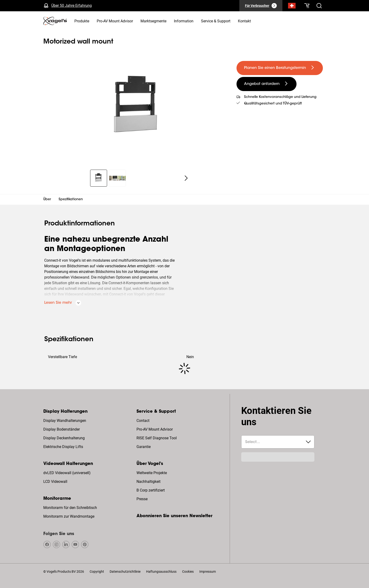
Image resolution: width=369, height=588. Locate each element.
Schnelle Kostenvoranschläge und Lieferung (280, 97)
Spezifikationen (71, 200)
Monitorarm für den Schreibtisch (70, 508)
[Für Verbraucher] (261, 6)
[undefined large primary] (280, 68)
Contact (143, 421)
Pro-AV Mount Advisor (155, 429)
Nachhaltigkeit (148, 482)
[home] (55, 21)
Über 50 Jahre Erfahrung (72, 6)
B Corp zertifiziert (151, 490)
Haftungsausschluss (161, 572)
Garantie (144, 447)
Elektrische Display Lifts (63, 447)
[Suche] (292, 7)
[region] (136, 109)
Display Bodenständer (62, 429)
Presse (142, 499)
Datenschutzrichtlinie (125, 572)
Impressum (208, 572)
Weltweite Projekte (152, 473)
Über (47, 200)
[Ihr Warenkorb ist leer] (307, 6)
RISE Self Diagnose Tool (157, 438)
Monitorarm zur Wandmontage (69, 516)
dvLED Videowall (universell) (67, 473)
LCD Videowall (55, 482)
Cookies (188, 572)
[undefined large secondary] (267, 84)
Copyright (97, 572)
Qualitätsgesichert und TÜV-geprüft (273, 104)
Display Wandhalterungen (65, 421)
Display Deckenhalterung (64, 438)
